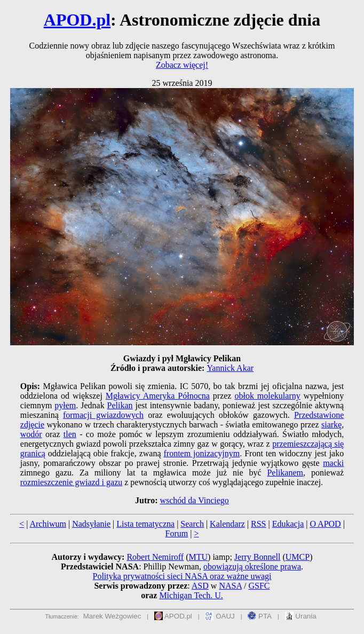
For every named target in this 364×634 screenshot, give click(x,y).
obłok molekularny (267, 396)
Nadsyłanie (91, 524)
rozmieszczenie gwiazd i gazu (71, 482)
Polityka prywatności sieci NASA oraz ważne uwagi (182, 576)
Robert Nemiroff (155, 557)
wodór (31, 434)
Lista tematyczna (145, 524)
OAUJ (220, 616)
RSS (258, 524)
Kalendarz (227, 524)
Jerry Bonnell (258, 557)
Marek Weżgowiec (112, 616)
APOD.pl (77, 20)
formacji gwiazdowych (103, 415)
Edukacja (288, 524)
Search (192, 524)
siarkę (331, 425)
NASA (230, 586)
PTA (260, 616)
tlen (70, 434)
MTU (199, 557)
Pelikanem (285, 473)
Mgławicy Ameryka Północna (158, 396)
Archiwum (48, 524)
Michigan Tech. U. (191, 595)
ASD (200, 586)
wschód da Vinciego (194, 500)
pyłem (65, 405)
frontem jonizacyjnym (201, 453)
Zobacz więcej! (182, 65)
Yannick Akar (230, 368)
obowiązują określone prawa (252, 566)
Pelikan (120, 405)
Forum (177, 533)
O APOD (325, 524)
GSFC (259, 586)
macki (333, 463)
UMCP (298, 557)
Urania (301, 616)
